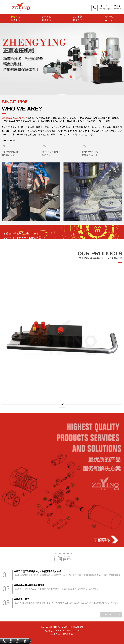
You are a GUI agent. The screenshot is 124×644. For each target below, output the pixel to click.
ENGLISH (109, 20)
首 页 (25, 643)
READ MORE (111, 615)
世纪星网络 (67, 634)
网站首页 (15, 17)
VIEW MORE (7, 140)
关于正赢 (46, 17)
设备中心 (15, 20)
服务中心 (46, 20)
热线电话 (4, 643)
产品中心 (78, 17)
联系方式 (78, 20)
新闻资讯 (109, 17)
